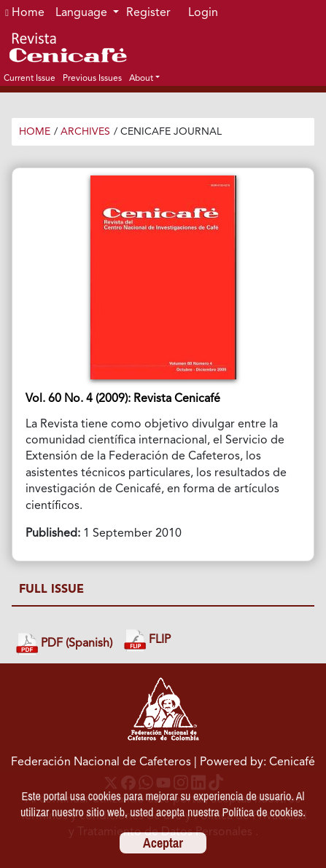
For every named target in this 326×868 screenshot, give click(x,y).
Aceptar (163, 843)
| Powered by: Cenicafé (255, 762)
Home (25, 13)
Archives (85, 132)
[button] (144, 78)
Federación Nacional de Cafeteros (101, 762)
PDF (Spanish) (64, 644)
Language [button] (83, 13)
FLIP (147, 640)
